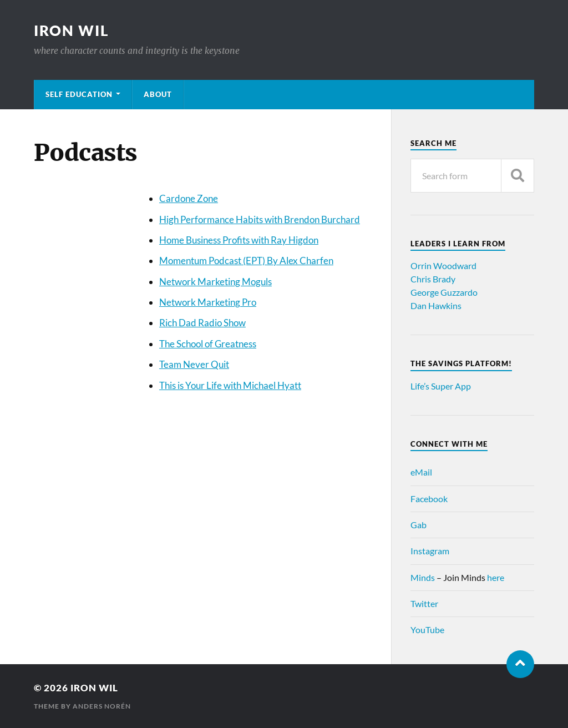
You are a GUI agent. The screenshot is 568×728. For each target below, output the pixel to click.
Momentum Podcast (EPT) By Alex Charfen (246, 261)
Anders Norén (102, 706)
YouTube (427, 630)
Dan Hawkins (436, 305)
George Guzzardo (444, 292)
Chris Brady (433, 279)
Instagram (430, 551)
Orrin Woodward (443, 266)
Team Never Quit (194, 364)
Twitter (424, 603)
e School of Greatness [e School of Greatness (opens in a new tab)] (213, 344)
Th (164, 344)
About (158, 94)
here (496, 577)
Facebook (429, 499)
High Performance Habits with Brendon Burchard (260, 219)
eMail (421, 472)
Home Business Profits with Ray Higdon (239, 240)
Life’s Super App (441, 386)
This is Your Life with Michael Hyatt (230, 385)
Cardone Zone (189, 198)
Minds (423, 577)
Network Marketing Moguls (215, 282)
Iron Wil (72, 31)
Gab (419, 525)
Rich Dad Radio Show (202, 323)
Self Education (79, 94)
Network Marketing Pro (208, 302)
